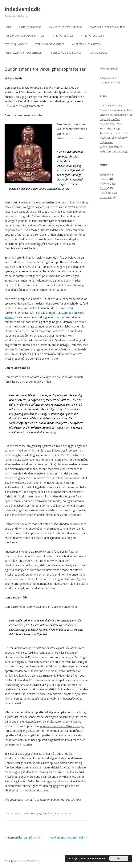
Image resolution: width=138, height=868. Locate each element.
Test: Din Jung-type (16, 44)
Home (8, 27)
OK (119, 858)
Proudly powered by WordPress (22, 861)
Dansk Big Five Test (30, 27)
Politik (103, 188)
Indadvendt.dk (22, 9)
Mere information (96, 858)
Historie (104, 184)
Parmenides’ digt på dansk (22, 837)
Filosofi (45, 813)
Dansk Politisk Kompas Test (66, 27)
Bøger (37, 813)
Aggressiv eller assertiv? (87, 44)
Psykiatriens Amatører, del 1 (69, 837)
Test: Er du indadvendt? (50, 44)
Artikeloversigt (108, 78)
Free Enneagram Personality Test (24, 36)
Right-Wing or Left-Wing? (66, 53)
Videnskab (106, 197)
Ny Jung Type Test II (93, 36)
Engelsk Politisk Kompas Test (108, 27)
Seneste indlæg (98, 53)
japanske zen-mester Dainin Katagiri (62, 726)
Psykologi (105, 193)
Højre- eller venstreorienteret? (23, 53)
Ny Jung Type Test (63, 36)
